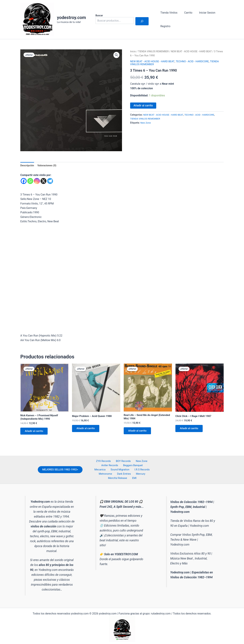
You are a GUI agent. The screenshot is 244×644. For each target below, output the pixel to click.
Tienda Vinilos (168, 13)
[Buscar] (142, 21)
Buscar (99, 15)
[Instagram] (37, 181)
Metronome (143, 472)
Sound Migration (104, 472)
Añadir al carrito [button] (35, 432)
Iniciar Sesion (204, 13)
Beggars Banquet (125, 467)
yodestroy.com (71, 17)
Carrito (186, 13)
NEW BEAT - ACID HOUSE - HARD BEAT (195, 51)
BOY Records (123, 463)
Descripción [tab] (28, 166)
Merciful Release (134, 476)
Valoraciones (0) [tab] (48, 166)
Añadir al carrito (143, 105)
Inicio (133, 51)
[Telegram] (50, 181)
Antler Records (103, 467)
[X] (43, 181)
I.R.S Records (125, 472)
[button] (116, 55)
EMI (149, 476)
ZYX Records (105, 463)
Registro (165, 26)
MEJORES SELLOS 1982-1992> (58, 470)
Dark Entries (101, 476)
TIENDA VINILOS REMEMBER (155, 51)
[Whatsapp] (30, 181)
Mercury (116, 476)
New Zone (146, 123)
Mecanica (144, 467)
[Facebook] (24, 181)
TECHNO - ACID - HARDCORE (195, 61)
